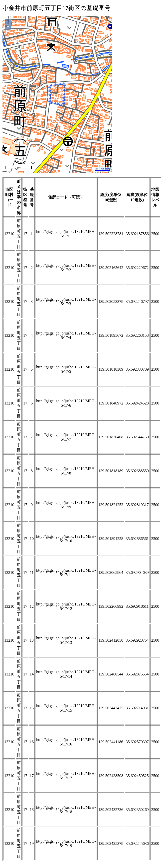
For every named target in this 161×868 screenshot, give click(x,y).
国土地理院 (103, 169)
